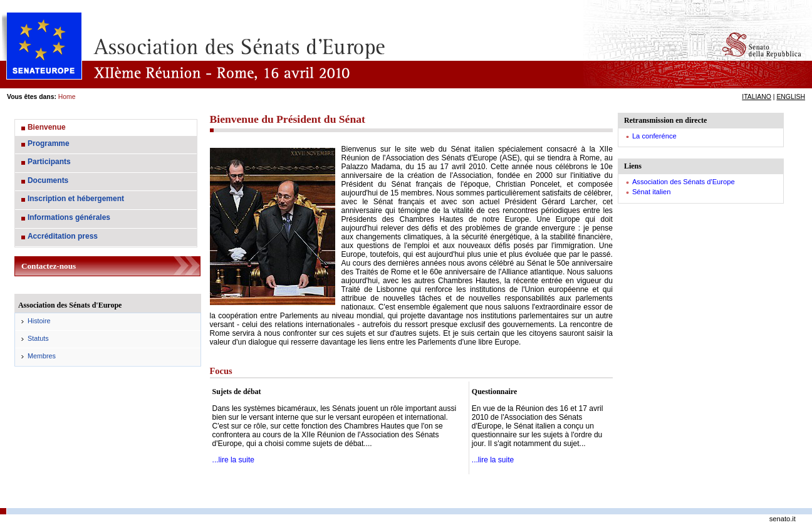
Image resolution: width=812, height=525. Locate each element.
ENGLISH (791, 97)
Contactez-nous (49, 266)
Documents (48, 180)
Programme (49, 143)
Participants (49, 162)
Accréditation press (63, 236)
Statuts (38, 338)
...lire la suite (233, 460)
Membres (42, 356)
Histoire (39, 321)
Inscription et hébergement (76, 199)
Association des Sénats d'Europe (684, 182)
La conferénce (654, 136)
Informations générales (69, 217)
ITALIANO (757, 97)
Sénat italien (652, 192)
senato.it (783, 519)
